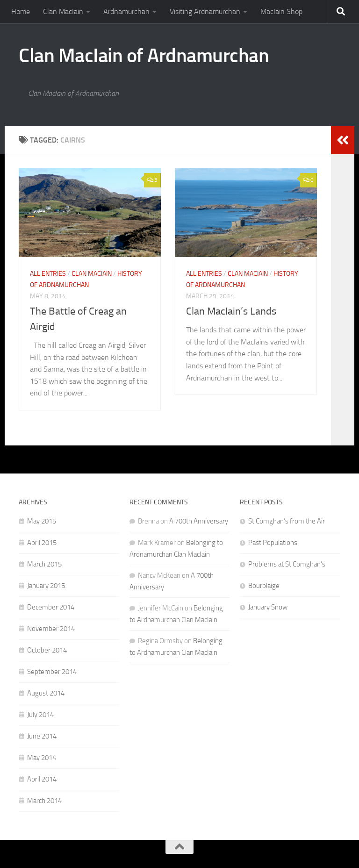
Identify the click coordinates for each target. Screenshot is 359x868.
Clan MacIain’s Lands (231, 311)
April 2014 (42, 779)
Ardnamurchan (126, 11)
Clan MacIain (63, 11)
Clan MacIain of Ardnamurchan (144, 56)
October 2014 (47, 650)
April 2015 (42, 543)
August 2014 (46, 693)
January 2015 (46, 586)
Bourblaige (264, 586)
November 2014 (51, 629)
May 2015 (42, 521)
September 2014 (52, 672)
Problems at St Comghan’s (287, 564)
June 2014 (42, 736)
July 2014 (40, 715)
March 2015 (44, 564)
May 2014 (42, 758)
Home (21, 11)
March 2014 (44, 801)
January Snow (268, 607)
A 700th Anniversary (199, 521)
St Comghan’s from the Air (287, 521)
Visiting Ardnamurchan (205, 11)
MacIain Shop (281, 11)
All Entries (48, 274)
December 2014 (51, 607)
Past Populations (273, 543)
